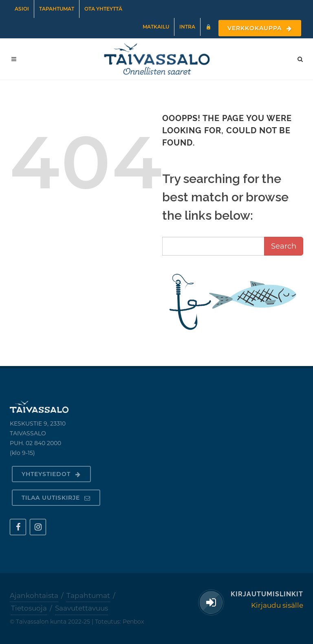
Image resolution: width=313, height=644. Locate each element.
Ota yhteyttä (103, 9)
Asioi (22, 9)
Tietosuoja (29, 608)
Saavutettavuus (82, 608)
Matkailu (156, 27)
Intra (187, 27)
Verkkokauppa (260, 28)
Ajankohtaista (34, 595)
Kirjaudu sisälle (277, 605)
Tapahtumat (57, 9)
